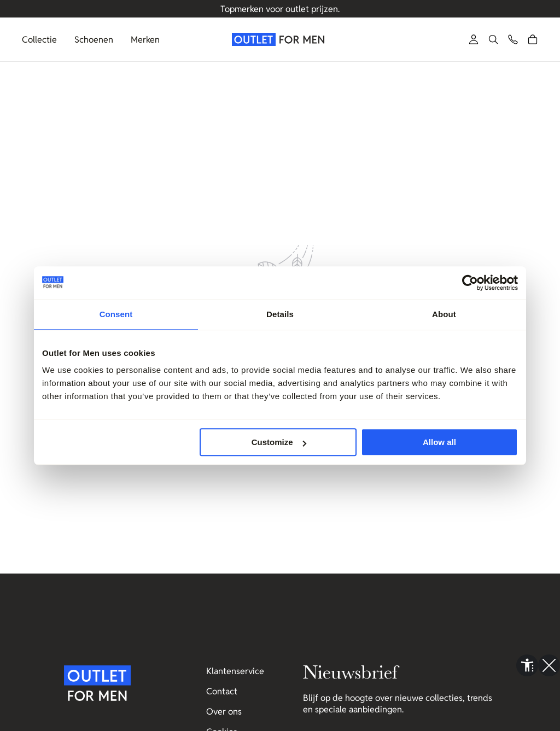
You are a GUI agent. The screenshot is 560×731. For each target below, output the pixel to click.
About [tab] (444, 314)
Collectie (39, 40)
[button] (493, 39)
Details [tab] (280, 314)
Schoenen (94, 40)
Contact (222, 691)
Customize (279, 442)
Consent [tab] (116, 314)
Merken (145, 40)
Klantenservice (235, 671)
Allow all (439, 442)
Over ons (224, 712)
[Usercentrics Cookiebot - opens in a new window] (470, 283)
